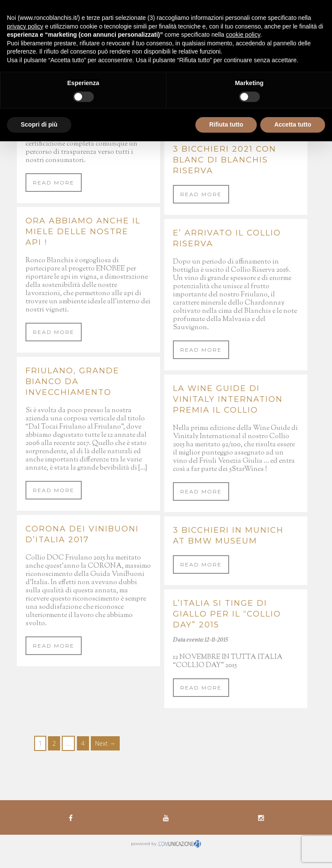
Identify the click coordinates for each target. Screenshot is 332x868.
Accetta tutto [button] (293, 124)
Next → (105, 743)
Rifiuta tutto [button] (226, 124)
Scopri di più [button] (39, 124)
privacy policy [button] (25, 26)
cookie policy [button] (243, 35)
